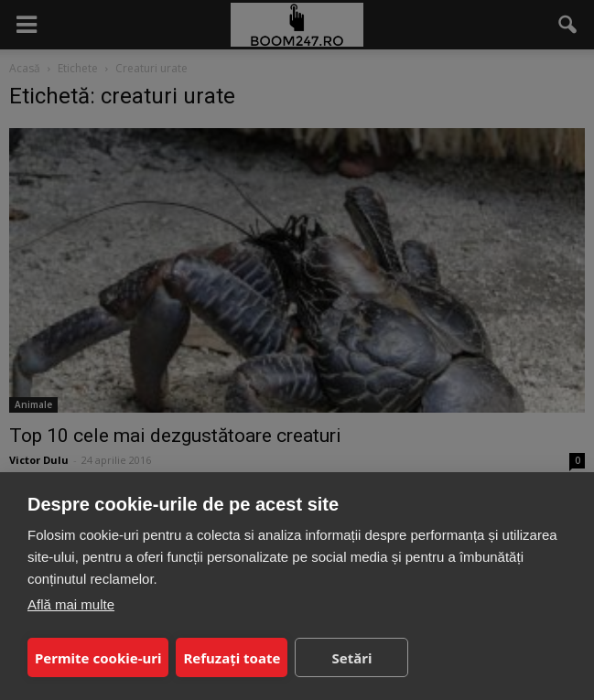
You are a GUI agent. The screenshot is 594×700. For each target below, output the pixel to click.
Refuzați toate (232, 658)
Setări (351, 658)
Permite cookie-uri (98, 658)
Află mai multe (71, 604)
